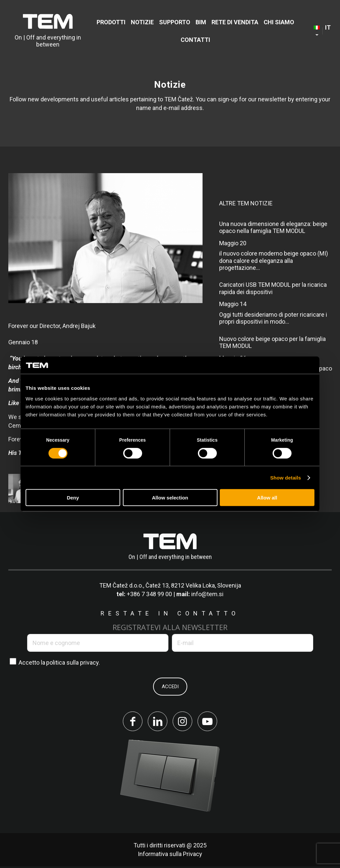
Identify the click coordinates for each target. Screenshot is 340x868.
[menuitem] (111, 22)
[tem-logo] (48, 31)
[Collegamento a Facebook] (130, 722)
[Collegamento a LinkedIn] (157, 722)
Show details (286, 478)
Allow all (267, 498)
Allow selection (170, 498)
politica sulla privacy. (73, 662)
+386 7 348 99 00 (149, 594)
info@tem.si (207, 594)
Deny (73, 498)
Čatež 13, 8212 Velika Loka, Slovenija (193, 585)
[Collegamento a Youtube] (210, 722)
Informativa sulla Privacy (170, 856)
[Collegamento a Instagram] (183, 722)
